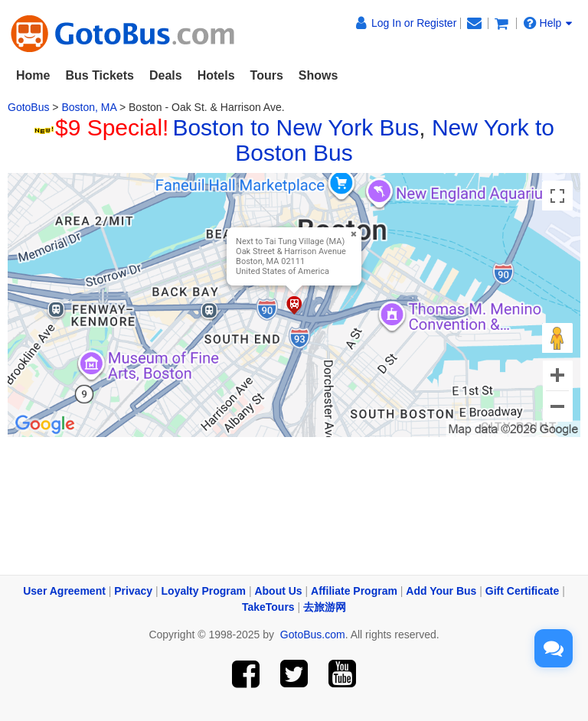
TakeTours (268, 607)
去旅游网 (325, 607)
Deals (166, 75)
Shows (318, 75)
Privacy (133, 591)
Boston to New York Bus (296, 127)
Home (33, 75)
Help (548, 23)
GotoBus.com (313, 635)
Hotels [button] (216, 75)
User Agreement (64, 591)
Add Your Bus (441, 591)
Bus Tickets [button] (100, 75)
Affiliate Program (354, 591)
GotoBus (28, 107)
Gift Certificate (522, 591)
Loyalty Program (204, 591)
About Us (278, 591)
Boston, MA (89, 107)
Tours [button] (267, 75)
